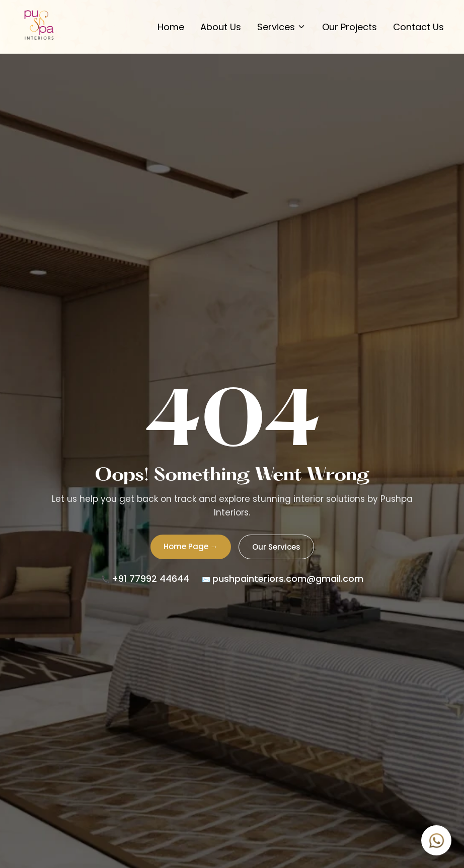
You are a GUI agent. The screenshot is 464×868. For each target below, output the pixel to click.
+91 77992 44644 (150, 579)
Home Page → (191, 546)
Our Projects (350, 27)
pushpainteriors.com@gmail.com (288, 579)
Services (282, 27)
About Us (221, 27)
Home (171, 27)
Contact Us (418, 27)
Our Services (276, 547)
